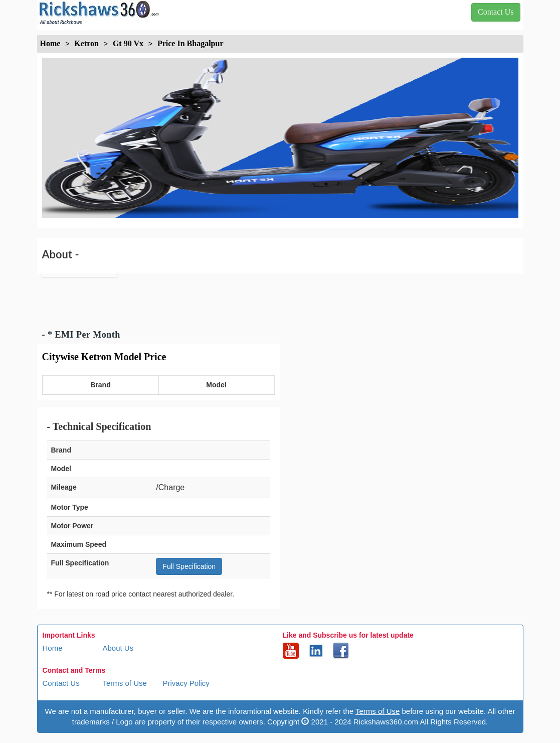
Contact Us (61, 683)
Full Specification (189, 566)
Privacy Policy (186, 683)
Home (53, 648)
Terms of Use (125, 683)
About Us (118, 648)
